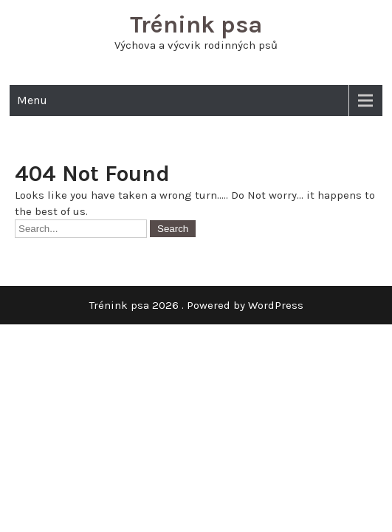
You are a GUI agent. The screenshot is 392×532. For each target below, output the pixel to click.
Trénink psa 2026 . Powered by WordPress (196, 305)
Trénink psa (196, 25)
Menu (32, 100)
